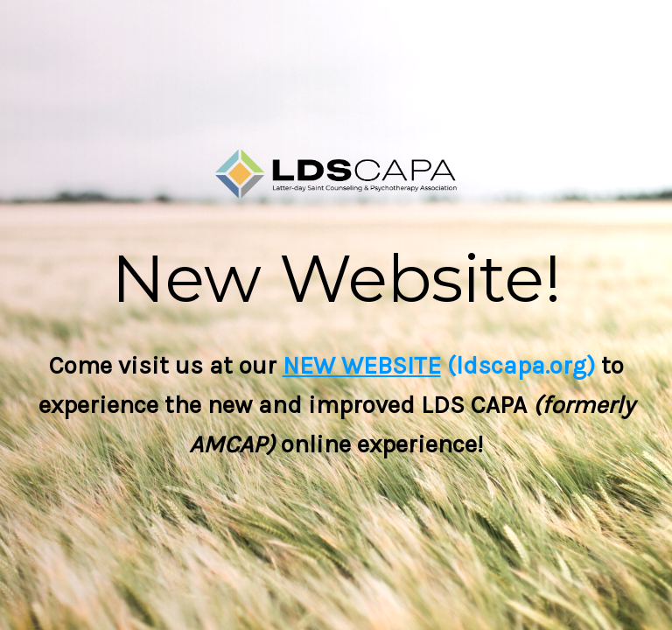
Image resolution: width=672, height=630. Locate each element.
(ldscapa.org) (518, 365)
